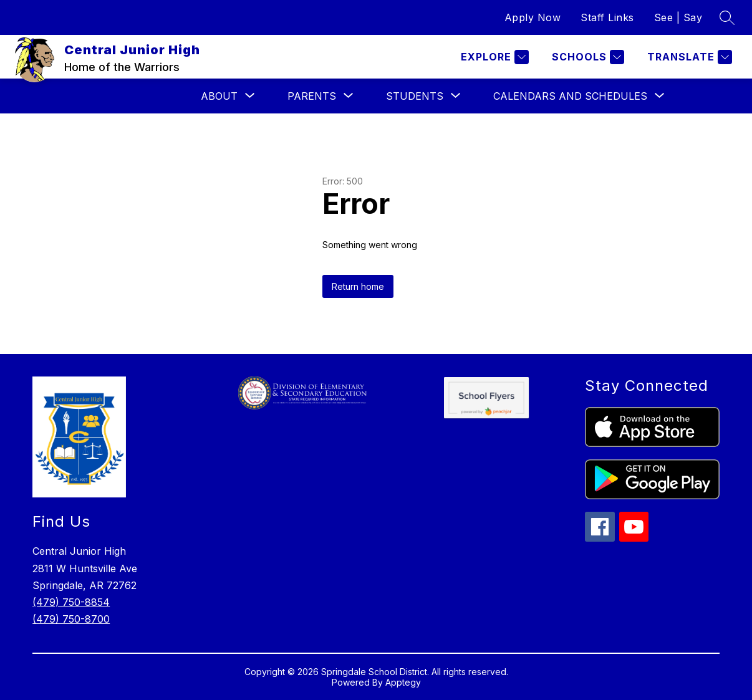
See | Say (678, 17)
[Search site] (727, 17)
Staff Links (607, 17)
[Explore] (493, 57)
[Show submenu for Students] (415, 96)
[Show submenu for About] (219, 96)
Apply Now (533, 17)
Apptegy (403, 682)
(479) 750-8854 (71, 602)
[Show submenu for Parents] (312, 96)
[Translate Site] (688, 57)
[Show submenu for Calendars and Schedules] (570, 96)
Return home (358, 286)
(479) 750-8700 (71, 619)
